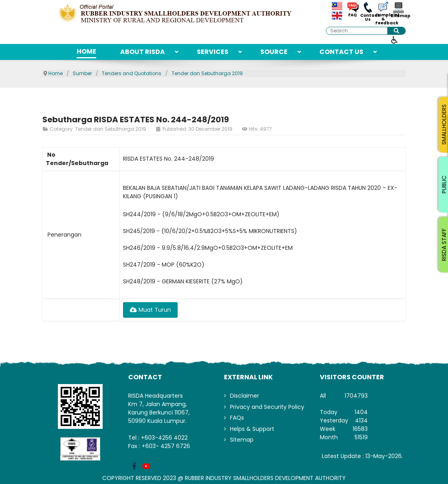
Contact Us (368, 18)
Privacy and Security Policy (267, 407)
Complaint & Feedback (383, 19)
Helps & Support (252, 429)
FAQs (237, 418)
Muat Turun (150, 310)
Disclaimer (245, 396)
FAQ (353, 15)
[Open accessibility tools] (394, 40)
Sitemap (398, 16)
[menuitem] (86, 52)
